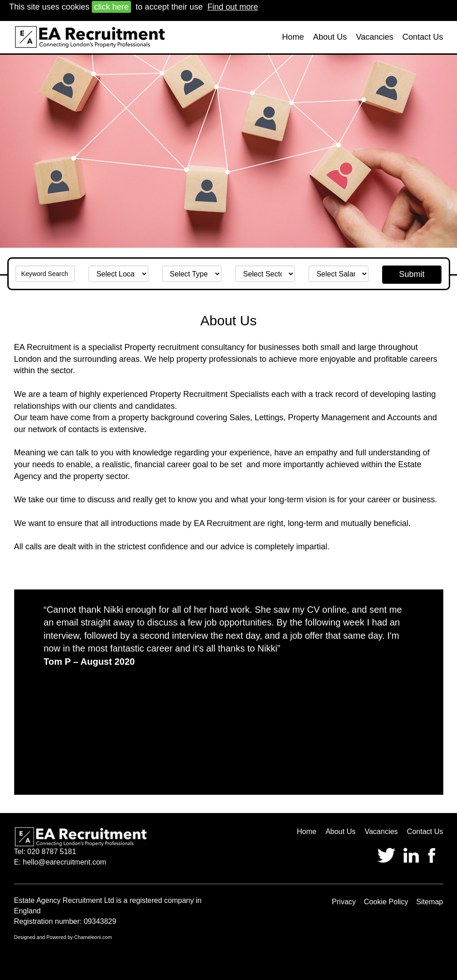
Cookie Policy (386, 902)
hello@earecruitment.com (65, 862)
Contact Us (423, 37)
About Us (330, 37)
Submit (412, 274)
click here (111, 7)
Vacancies (375, 37)
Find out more (233, 7)
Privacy (344, 902)
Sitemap (430, 902)
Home (293, 37)
